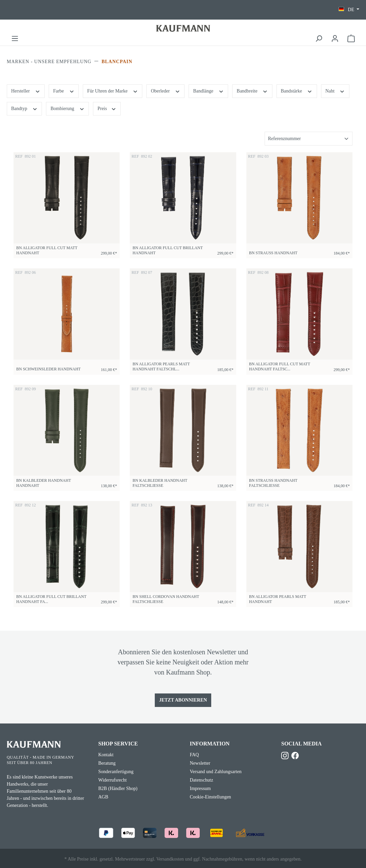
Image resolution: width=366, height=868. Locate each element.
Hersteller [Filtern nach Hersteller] (26, 90)
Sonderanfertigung (116, 772)
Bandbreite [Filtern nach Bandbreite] (252, 90)
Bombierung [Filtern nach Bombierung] (67, 108)
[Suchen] (319, 39)
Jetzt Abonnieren (183, 700)
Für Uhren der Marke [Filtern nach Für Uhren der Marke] (113, 90)
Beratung (107, 763)
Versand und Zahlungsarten (216, 772)
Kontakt (106, 755)
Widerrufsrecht (113, 780)
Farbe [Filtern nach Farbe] (64, 90)
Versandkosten (170, 859)
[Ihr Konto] (335, 39)
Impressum (200, 788)
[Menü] (15, 39)
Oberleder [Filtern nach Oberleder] (165, 90)
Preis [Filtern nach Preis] (107, 108)
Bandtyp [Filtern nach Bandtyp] (24, 108)
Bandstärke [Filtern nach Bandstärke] (297, 90)
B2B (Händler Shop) (118, 788)
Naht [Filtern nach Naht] (335, 90)
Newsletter (200, 763)
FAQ (194, 755)
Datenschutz (202, 780)
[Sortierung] (309, 139)
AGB (103, 797)
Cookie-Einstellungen (211, 797)
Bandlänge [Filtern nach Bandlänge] (208, 90)
